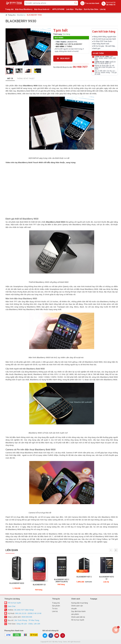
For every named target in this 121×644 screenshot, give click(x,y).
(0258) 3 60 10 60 (35, 613)
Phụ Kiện (79, 9)
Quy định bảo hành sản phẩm (78, 613)
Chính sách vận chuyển (77, 607)
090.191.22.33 (21, 613)
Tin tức (55, 609)
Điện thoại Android (42, 9)
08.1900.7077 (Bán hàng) (24, 610)
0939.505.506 (27, 617)
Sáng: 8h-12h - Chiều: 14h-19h (28, 624)
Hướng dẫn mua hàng (80, 603)
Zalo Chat (12, 606)
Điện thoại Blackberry (24, 9)
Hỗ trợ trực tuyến (14, 603)
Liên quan (12, 550)
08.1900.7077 (112, 5)
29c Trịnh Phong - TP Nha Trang (26, 620)
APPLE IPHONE (58, 9)
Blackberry (21, 15)
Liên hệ (103, 9)
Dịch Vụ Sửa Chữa (91, 9)
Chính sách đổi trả (78, 617)
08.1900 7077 (80, 67)
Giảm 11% (83, 571)
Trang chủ (9, 9)
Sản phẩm (56, 606)
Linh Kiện (70, 9)
